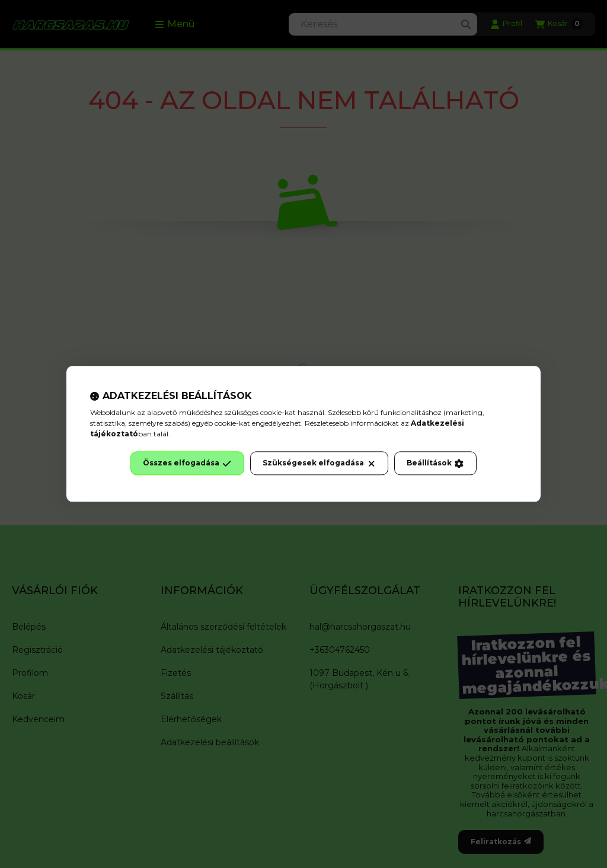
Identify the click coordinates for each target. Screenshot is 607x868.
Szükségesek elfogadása (319, 464)
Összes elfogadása (187, 464)
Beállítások (435, 464)
